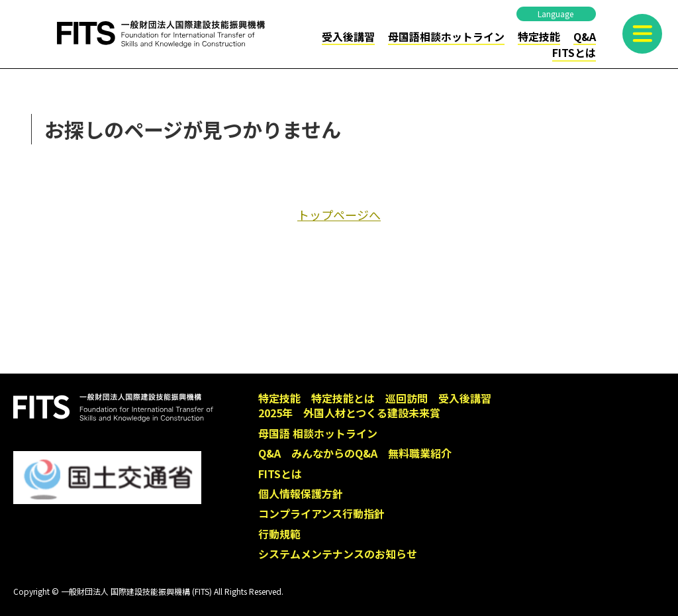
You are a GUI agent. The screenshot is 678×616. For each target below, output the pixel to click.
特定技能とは (343, 398)
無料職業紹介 (420, 453)
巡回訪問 (407, 398)
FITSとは (574, 52)
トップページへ (339, 215)
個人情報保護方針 (301, 493)
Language (556, 14)
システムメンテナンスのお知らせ (338, 554)
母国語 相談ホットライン (318, 433)
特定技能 (539, 36)
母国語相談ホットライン (446, 36)
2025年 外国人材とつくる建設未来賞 (349, 413)
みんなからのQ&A (334, 453)
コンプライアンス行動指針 (321, 513)
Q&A (585, 36)
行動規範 (279, 534)
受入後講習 (348, 36)
